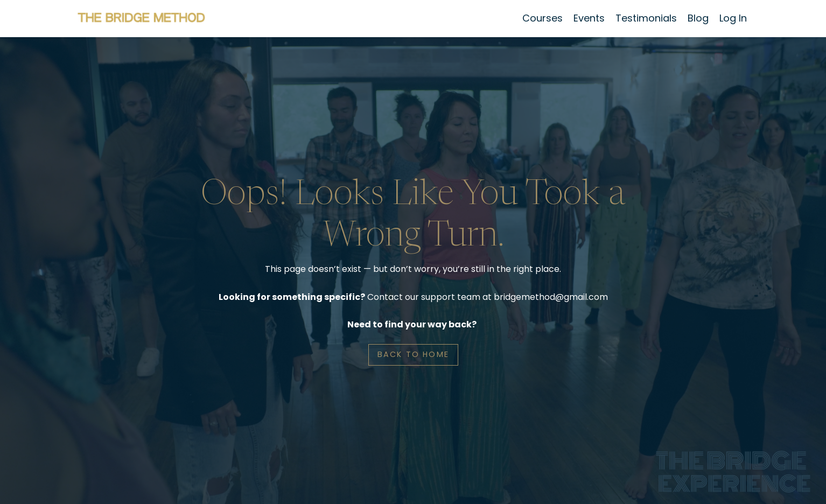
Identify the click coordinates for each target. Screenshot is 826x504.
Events (589, 18)
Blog (698, 18)
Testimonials (646, 18)
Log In (733, 18)
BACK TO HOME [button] (413, 354)
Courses (542, 18)
